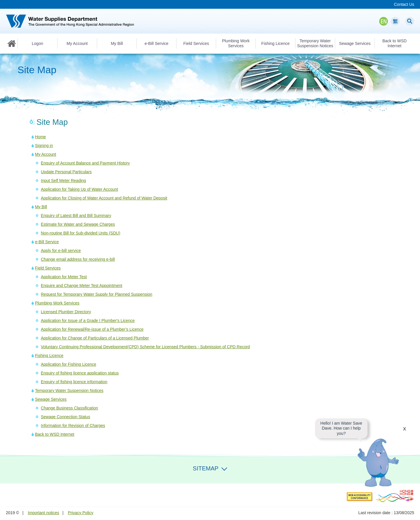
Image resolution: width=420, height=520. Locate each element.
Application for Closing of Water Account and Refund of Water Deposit (104, 198)
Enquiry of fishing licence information (74, 382)
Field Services (48, 268)
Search (410, 21)
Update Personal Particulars (66, 172)
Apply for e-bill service (61, 251)
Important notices (43, 513)
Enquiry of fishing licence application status (80, 373)
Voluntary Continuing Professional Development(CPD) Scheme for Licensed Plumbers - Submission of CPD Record (145, 347)
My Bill (41, 207)
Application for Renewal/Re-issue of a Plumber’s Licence (92, 329)
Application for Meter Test (64, 277)
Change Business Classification (69, 408)
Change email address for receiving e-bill (78, 259)
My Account (45, 154)
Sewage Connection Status (65, 417)
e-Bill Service (47, 242)
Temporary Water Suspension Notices (69, 391)
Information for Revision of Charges (73, 426)
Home (12, 43)
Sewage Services (51, 399)
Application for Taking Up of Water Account (79, 189)
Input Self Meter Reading (63, 181)
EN (384, 21)
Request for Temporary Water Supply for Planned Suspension (97, 294)
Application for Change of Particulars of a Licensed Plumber (95, 338)
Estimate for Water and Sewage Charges (78, 224)
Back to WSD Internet (55, 434)
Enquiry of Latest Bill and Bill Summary (76, 216)
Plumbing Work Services (57, 303)
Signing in (44, 146)
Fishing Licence (49, 356)
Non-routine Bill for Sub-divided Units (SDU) (80, 233)
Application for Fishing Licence (69, 364)
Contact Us (404, 4)
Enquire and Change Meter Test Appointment (82, 286)
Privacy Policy (81, 513)
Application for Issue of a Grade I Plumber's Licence (88, 321)
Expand (224, 468)
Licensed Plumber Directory (66, 312)
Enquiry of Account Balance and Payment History (85, 163)
